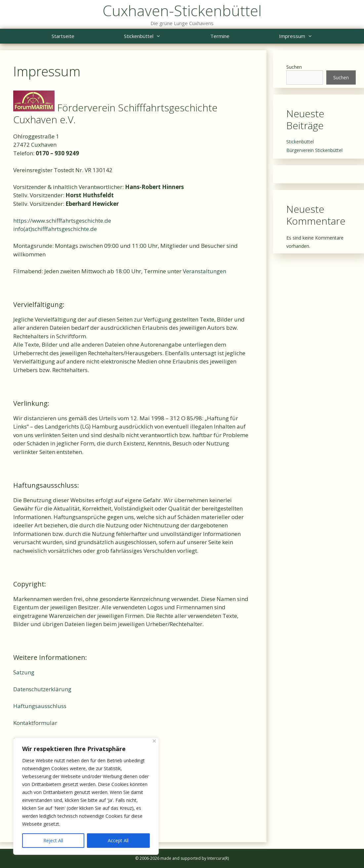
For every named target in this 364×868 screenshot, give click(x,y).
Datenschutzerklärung (42, 689)
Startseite (63, 36)
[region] (86, 796)
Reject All (53, 840)
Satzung (24, 672)
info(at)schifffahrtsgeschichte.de (55, 229)
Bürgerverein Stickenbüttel (314, 150)
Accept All (118, 840)
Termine (220, 36)
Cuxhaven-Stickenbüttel (182, 10)
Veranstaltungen (204, 271)
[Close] (154, 741)
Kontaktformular (35, 723)
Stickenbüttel (155, 36)
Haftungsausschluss (40, 706)
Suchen (294, 67)
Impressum (308, 36)
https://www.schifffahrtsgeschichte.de (62, 221)
